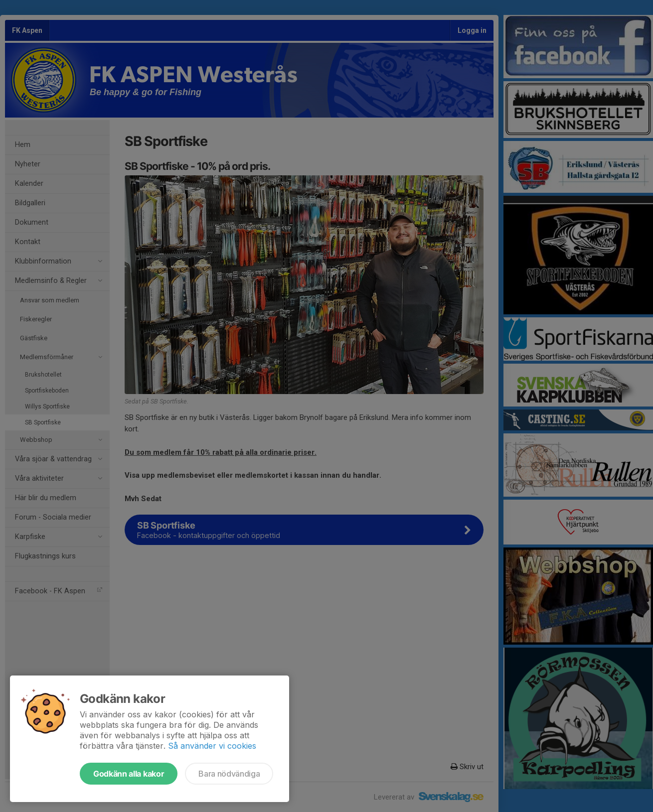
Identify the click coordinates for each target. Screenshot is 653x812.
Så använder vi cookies (212, 746)
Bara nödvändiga (229, 774)
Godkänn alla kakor (129, 774)
